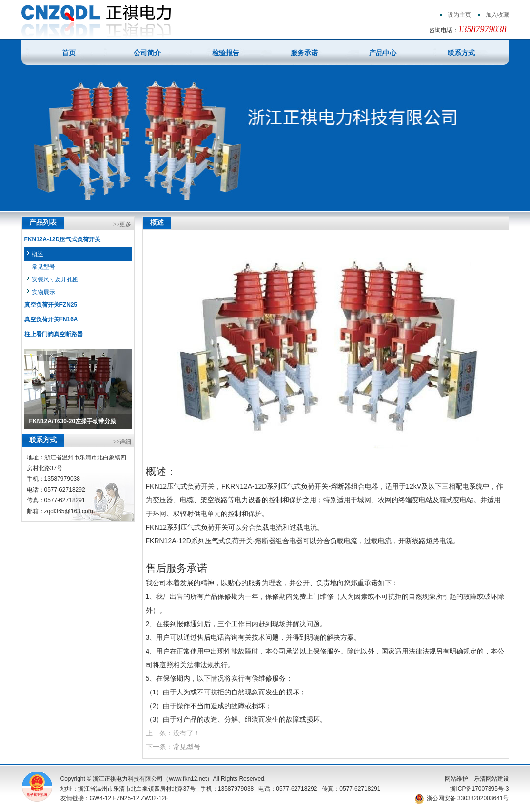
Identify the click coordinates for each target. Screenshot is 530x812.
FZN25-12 (126, 798)
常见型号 (43, 267)
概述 (38, 254)
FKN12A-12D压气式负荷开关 (63, 239)
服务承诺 (304, 53)
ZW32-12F (155, 798)
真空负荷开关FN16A (51, 319)
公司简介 (147, 53)
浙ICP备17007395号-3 (479, 789)
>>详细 (122, 442)
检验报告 (226, 53)
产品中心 (383, 53)
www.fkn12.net (188, 779)
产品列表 (43, 223)
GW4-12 (101, 798)
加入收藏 (497, 15)
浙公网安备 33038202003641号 (462, 798)
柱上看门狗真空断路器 (54, 334)
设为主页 (459, 15)
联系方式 (461, 53)
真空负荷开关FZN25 (51, 305)
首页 (69, 53)
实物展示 (43, 292)
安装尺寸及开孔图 (55, 279)
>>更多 (122, 224)
